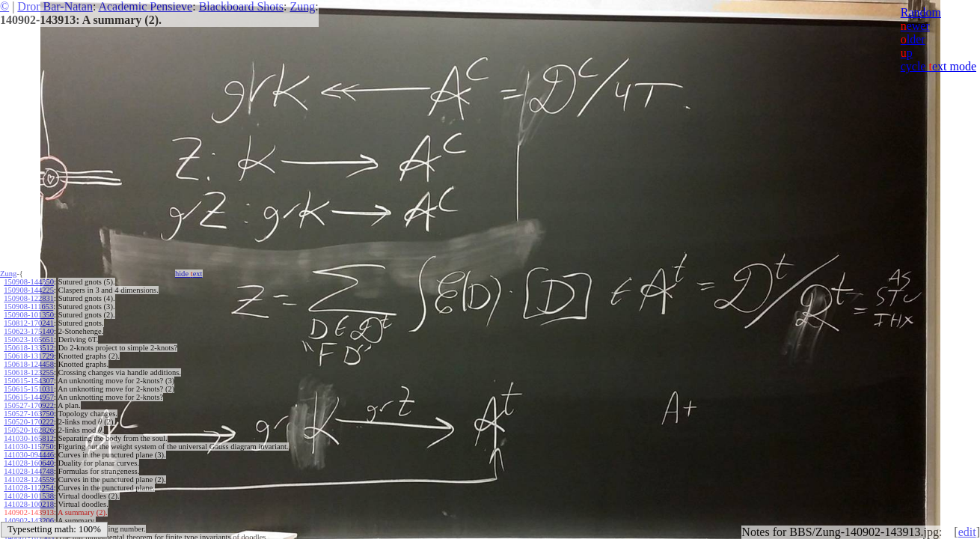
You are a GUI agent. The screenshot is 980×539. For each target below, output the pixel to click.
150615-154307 (29, 381)
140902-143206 (29, 521)
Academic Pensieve (145, 6)
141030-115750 (28, 447)
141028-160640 (29, 463)
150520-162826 (29, 430)
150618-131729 (29, 356)
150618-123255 (29, 372)
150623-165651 (29, 339)
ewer (915, 26)
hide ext (189, 274)
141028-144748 (29, 471)
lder (913, 39)
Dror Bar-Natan (55, 6)
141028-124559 (29, 479)
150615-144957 (29, 397)
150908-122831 (29, 298)
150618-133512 (29, 348)
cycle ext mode (938, 66)
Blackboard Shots (241, 6)
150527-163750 (29, 414)
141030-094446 (29, 455)
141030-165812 (29, 438)
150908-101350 (29, 315)
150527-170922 (29, 405)
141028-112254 (28, 488)
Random (921, 12)
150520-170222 (29, 422)
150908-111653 (28, 307)
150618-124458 (29, 364)
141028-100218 (29, 504)
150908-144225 (29, 290)
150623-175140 (29, 331)
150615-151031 (29, 389)
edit (967, 532)
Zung (302, 6)
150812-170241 (29, 323)
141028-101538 (29, 496)
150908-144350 (29, 282)
